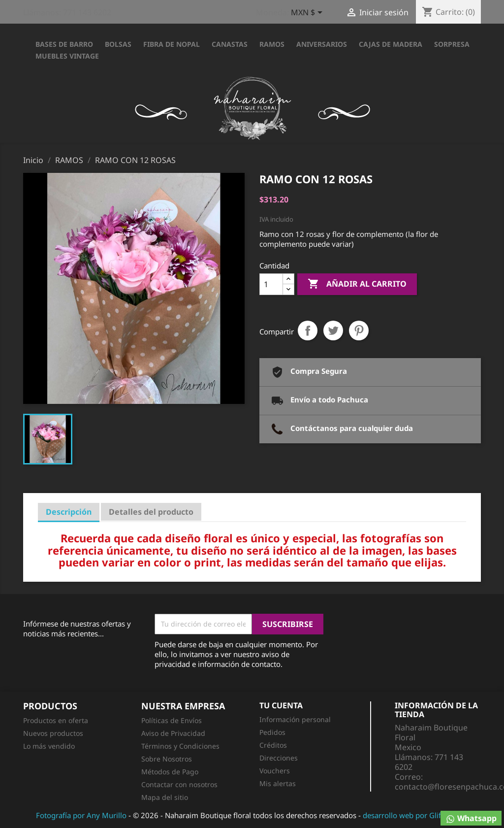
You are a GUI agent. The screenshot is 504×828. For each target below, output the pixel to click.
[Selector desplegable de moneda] (308, 13)
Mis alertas (278, 783)
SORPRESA (452, 44)
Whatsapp (471, 818)
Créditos (273, 745)
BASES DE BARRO (64, 44)
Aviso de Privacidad (173, 733)
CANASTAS (230, 44)
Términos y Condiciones (180, 746)
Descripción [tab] (69, 512)
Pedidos (272, 732)
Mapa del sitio (165, 797)
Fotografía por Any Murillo (81, 815)
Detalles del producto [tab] (151, 512)
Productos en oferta (56, 720)
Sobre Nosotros (167, 759)
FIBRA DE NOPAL (172, 44)
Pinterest (359, 331)
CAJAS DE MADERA (391, 44)
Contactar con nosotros (179, 784)
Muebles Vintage (67, 56)
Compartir (308, 331)
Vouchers (275, 771)
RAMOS (272, 44)
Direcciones (279, 758)
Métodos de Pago (170, 772)
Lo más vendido (49, 746)
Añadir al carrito (357, 284)
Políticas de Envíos (172, 720)
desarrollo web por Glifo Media (416, 815)
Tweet (333, 331)
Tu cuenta (281, 705)
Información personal (295, 719)
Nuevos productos (53, 733)
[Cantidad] (271, 284)
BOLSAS (118, 44)
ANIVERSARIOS (322, 44)
